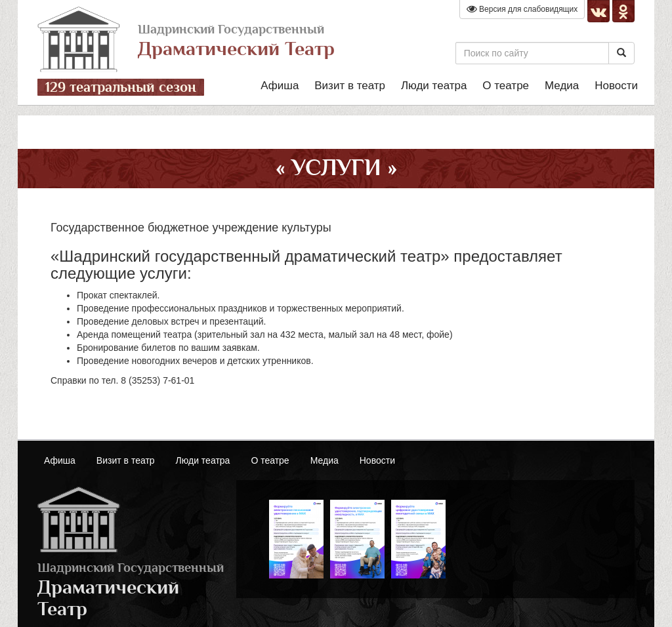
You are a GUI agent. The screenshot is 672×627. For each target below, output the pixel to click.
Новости (616, 86)
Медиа (562, 86)
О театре (506, 86)
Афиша (280, 86)
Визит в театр (350, 86)
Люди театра (434, 86)
